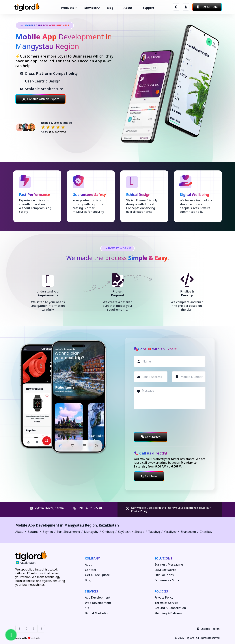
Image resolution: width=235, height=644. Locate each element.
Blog (110, 8)
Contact (91, 570)
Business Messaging (169, 565)
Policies (161, 591)
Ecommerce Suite (167, 580)
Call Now (149, 476)
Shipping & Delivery (168, 613)
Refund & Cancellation (170, 608)
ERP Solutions (164, 575)
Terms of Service (166, 603)
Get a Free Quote (97, 575)
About (128, 8)
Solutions (163, 558)
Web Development (98, 603)
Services (91, 591)
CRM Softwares (165, 570)
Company (92, 558)
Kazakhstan (109, 525)
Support (149, 8)
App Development (98, 598)
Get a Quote (207, 7)
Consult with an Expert (40, 99)
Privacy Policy (164, 598)
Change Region (208, 629)
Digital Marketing (97, 613)
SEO (88, 608)
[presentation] (162, 421)
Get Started (151, 437)
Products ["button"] (68, 8)
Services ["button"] (91, 8)
